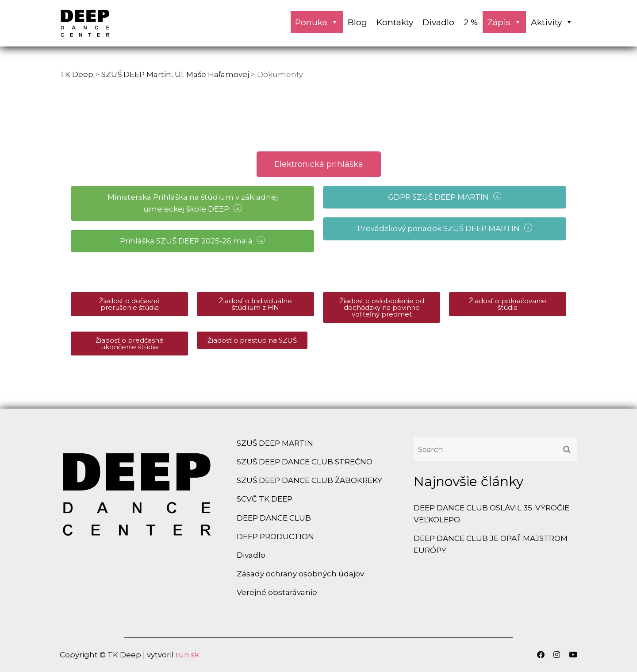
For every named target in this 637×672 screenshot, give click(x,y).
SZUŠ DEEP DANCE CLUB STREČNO (305, 462)
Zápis (504, 22)
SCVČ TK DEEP (265, 499)
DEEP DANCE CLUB (274, 518)
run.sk (187, 655)
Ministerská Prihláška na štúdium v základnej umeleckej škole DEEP (193, 203)
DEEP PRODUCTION (275, 537)
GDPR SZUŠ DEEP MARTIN (445, 197)
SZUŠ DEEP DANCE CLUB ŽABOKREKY (309, 480)
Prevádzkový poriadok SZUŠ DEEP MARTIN (445, 228)
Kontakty (395, 22)
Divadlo (438, 22)
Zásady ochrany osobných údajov (300, 574)
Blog (357, 22)
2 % (471, 22)
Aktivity (552, 22)
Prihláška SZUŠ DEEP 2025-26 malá (192, 241)
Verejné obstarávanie (277, 592)
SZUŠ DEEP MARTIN (275, 443)
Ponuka (317, 22)
